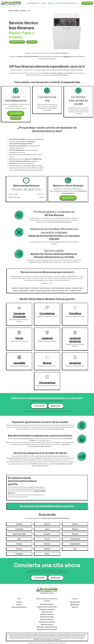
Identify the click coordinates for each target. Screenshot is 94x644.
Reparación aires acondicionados (47, 607)
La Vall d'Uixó (34, 288)
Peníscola (38, 290)
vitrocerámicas (47, 383)
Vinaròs (41, 288)
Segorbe (32, 290)
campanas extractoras (19, 315)
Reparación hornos (47, 612)
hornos (19, 338)
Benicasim (75, 288)
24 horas (66, 56)
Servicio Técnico (14, 10)
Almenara (23, 10)
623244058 (87, 3)
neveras (47, 363)
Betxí (67, 290)
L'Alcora (15, 290)
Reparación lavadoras (47, 619)
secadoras (75, 363)
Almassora (68, 288)
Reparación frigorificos (47, 614)
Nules (81, 288)
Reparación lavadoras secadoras (47, 629)
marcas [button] (44, 3)
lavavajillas (19, 363)
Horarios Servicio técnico (69, 3)
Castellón (15, 288)
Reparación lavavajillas (47, 617)
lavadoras (47, 338)
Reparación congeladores (47, 609)
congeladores (47, 313)
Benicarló (47, 288)
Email (75, 607)
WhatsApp (32, 42)
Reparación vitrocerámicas (47, 622)
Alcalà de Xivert (47, 290)
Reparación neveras (47, 624)
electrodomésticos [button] (33, 3)
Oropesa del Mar (24, 290)
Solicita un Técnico (17, 42)
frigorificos (75, 313)
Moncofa (55, 290)
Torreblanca (73, 290)
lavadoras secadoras (75, 340)
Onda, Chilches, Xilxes (58, 288)
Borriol (79, 290)
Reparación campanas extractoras (47, 627)
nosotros (51, 3)
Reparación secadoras (47, 604)
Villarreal (21, 288)
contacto (58, 3)
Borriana (27, 288)
